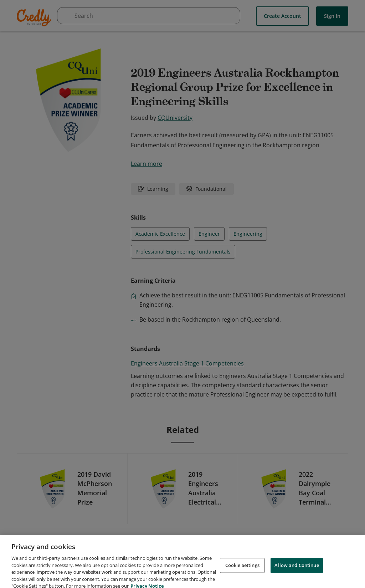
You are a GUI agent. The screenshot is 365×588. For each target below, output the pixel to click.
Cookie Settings (242, 572)
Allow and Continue (297, 572)
